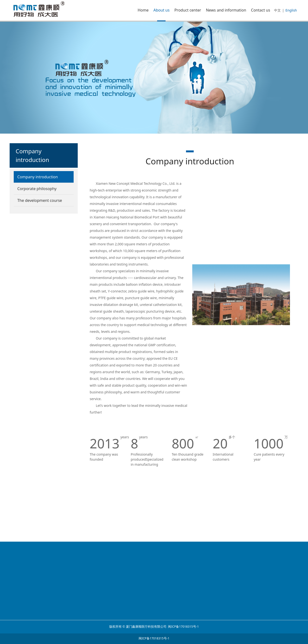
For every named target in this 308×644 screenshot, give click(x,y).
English (291, 10)
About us (162, 10)
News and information (226, 10)
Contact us (261, 10)
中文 (277, 10)
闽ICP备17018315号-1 (183, 627)
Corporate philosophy (37, 189)
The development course (40, 200)
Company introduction (38, 177)
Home (143, 10)
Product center (188, 10)
